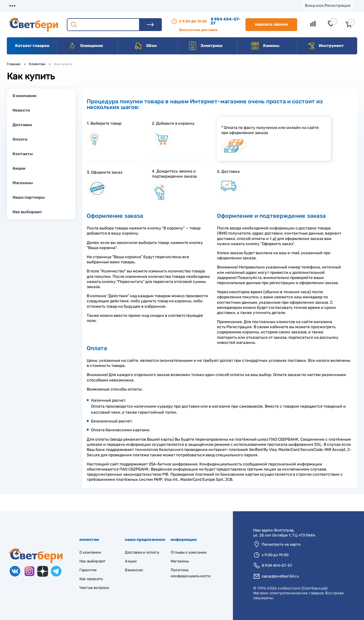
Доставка (88, 6)
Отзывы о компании (189, 552)
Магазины (17, 6)
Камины (265, 46)
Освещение (85, 46)
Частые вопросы (94, 588)
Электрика (205, 46)
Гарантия (88, 570)
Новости (21, 110)
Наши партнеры (29, 197)
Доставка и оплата (142, 552)
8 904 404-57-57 (226, 21)
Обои (145, 46)
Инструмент (325, 46)
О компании (53, 6)
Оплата (119, 6)
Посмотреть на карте (281, 544)
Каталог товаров (32, 46)
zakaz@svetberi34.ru (280, 576)
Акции (146, 6)
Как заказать (91, 579)
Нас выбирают (27, 212)
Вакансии (210, 6)
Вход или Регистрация (328, 6)
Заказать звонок (271, 24)
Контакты (177, 6)
